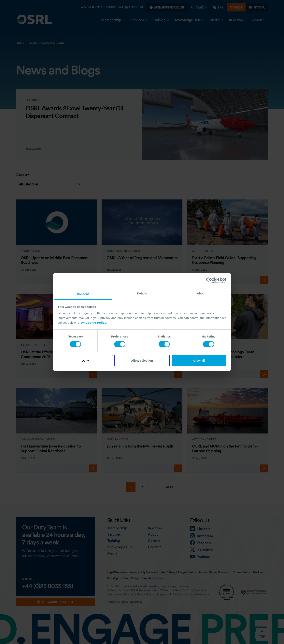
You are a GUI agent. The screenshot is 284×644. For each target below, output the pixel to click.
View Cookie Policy (92, 322)
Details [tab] (142, 293)
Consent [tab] (83, 294)
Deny (85, 361)
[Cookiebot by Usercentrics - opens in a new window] (209, 280)
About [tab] (201, 293)
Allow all (199, 361)
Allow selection (142, 361)
